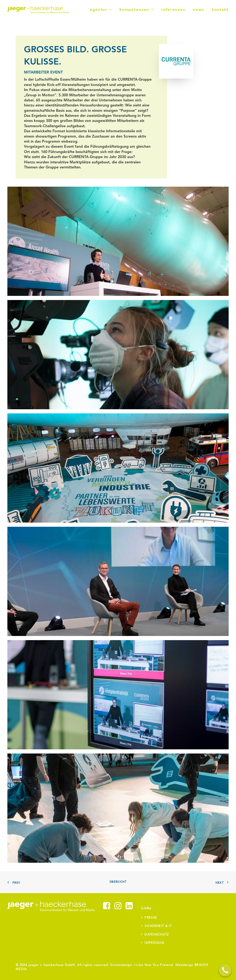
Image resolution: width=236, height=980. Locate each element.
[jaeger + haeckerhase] (38, 10)
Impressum (154, 943)
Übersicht (118, 882)
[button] (107, 908)
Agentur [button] (101, 10)
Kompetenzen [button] (136, 10)
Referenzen (173, 10)
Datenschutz (157, 935)
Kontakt (220, 10)
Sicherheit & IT (158, 926)
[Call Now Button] (225, 970)
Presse (151, 918)
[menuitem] (102, 10)
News (199, 10)
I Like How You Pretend (154, 965)
